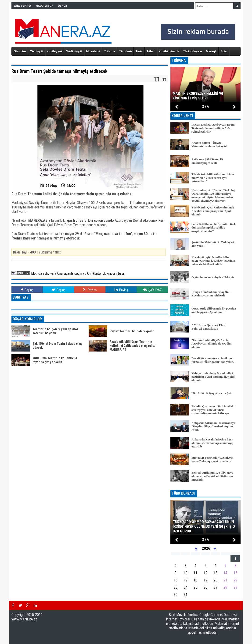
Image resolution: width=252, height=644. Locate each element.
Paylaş (27, 290)
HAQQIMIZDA (45, 6)
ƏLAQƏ (63, 6)
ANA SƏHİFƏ (22, 6)
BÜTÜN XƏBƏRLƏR (206, 487)
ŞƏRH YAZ (153, 290)
